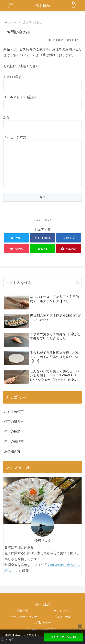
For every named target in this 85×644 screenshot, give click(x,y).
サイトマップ (62, 619)
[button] (78, 291)
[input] (42, 291)
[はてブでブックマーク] (69, 246)
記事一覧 (23, 619)
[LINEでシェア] (42, 257)
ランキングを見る (63, 637)
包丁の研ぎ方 (14, 430)
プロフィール (62, 625)
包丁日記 (43, 6)
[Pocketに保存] (16, 257)
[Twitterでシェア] (16, 246)
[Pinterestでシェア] (69, 257)
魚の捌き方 (12, 460)
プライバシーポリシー (23, 625)
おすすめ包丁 (14, 420)
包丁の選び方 (14, 450)
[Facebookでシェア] (42, 246)
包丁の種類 (12, 440)
